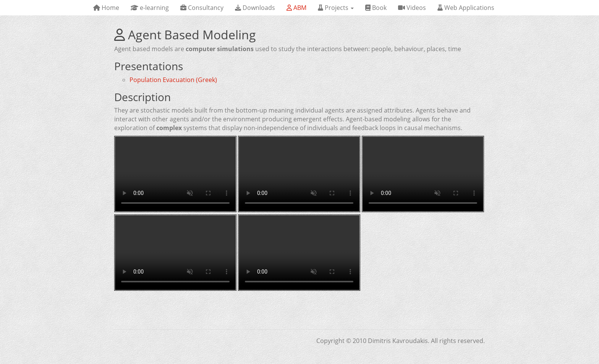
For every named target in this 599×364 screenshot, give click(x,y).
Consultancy (202, 8)
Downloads (255, 8)
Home (106, 8)
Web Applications (466, 8)
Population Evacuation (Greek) (173, 80)
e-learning (150, 8)
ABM (296, 8)
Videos (412, 8)
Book (376, 8)
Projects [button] (336, 8)
